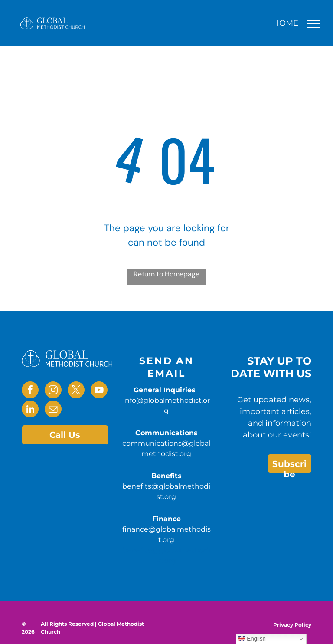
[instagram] (53, 391)
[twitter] (76, 391)
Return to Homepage (166, 274)
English (252, 639)
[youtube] (99, 391)
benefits (137, 550)
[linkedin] (30, 410)
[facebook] (30, 391)
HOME (286, 23)
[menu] (314, 24)
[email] (53, 410)
